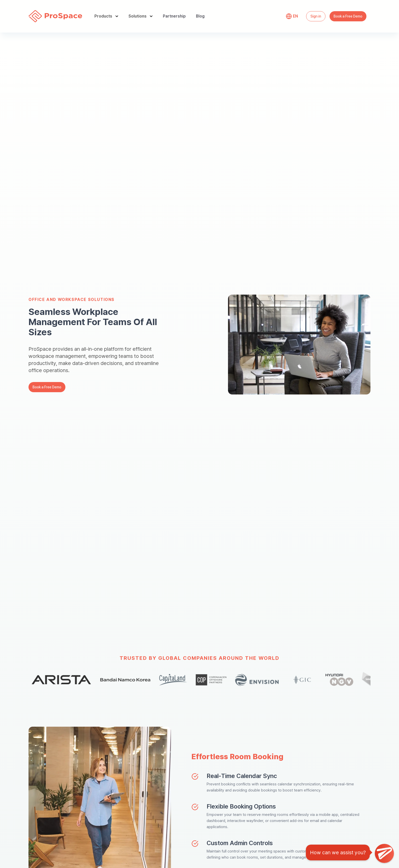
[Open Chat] (384, 853)
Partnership (174, 16)
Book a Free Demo (348, 16)
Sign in (316, 16)
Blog (200, 16)
